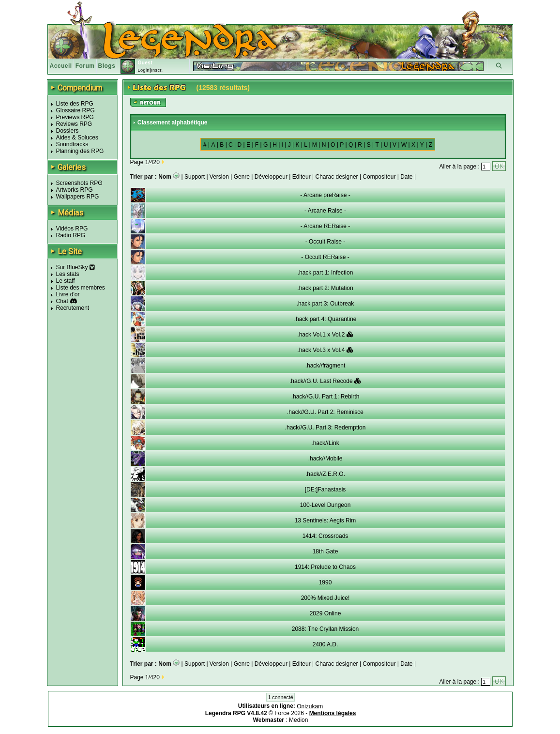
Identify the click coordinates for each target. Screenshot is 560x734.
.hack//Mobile (325, 459)
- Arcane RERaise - (325, 226)
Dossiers (68, 131)
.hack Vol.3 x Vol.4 (325, 350)
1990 (325, 582)
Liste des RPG (75, 104)
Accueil (61, 66)
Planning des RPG (80, 151)
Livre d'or (68, 294)
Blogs (107, 66)
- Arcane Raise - (325, 211)
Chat (62, 301)
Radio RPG (71, 235)
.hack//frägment (325, 366)
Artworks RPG (75, 190)
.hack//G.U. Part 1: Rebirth (325, 397)
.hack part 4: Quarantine (325, 319)
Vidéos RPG (72, 229)
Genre (242, 177)
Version (219, 177)
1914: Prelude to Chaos (325, 567)
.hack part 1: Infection (325, 273)
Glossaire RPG (76, 110)
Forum (85, 66)
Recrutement (73, 308)
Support (195, 177)
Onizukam (310, 706)
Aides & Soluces (77, 138)
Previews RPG (75, 117)
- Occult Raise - (325, 242)
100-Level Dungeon (325, 505)
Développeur (271, 177)
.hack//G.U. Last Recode (325, 381)
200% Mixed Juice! (325, 598)
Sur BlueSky (76, 267)
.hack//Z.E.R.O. (325, 474)
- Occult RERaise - (325, 257)
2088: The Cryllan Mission (325, 629)
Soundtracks (72, 144)
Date (406, 177)
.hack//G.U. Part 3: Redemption (325, 428)
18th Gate (325, 551)
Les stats (68, 274)
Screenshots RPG (79, 183)
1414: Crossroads (325, 536)
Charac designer (337, 177)
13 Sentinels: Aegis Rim (325, 520)
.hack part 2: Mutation (325, 288)
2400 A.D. (325, 644)
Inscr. (157, 70)
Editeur (302, 177)
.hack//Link (325, 443)
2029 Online (325, 613)
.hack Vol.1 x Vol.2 (325, 335)
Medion (298, 720)
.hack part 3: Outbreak (325, 304)
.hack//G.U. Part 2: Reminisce (325, 412)
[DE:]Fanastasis (325, 489)
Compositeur (379, 177)
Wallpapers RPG (78, 197)
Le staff (66, 281)
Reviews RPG (74, 124)
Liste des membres (81, 288)
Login (144, 70)
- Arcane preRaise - (325, 195)
